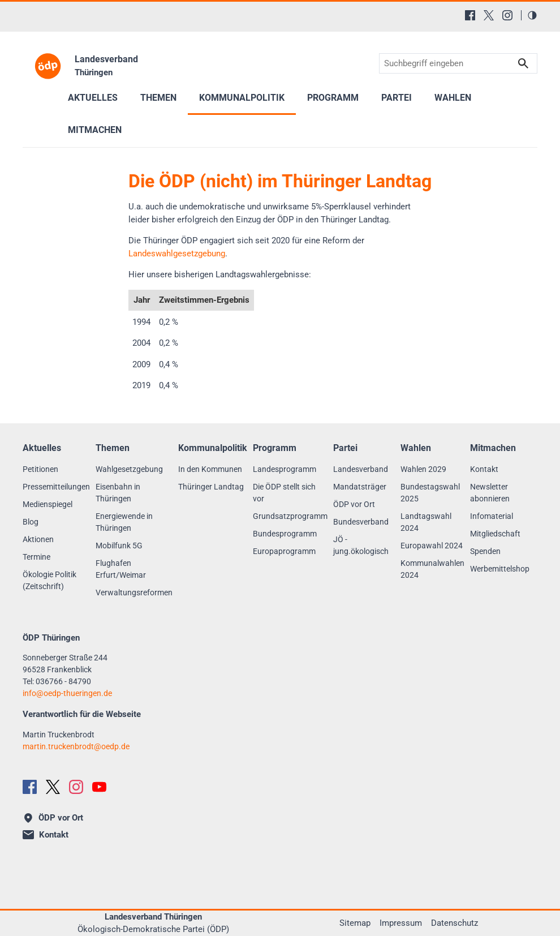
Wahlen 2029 (423, 469)
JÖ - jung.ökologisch (361, 545)
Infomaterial (492, 516)
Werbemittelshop (500, 569)
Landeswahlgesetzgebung (177, 254)
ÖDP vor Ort (354, 504)
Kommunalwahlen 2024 (432, 569)
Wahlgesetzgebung (129, 469)
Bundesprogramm (285, 534)
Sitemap (355, 923)
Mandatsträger (360, 487)
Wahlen (453, 98)
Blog (31, 522)
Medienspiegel (48, 504)
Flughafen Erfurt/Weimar (121, 569)
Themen (158, 98)
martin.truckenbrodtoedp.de (76, 746)
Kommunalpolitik (242, 98)
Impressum (401, 923)
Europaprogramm (284, 551)
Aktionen (38, 539)
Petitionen (40, 469)
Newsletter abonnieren (490, 493)
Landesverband (361, 469)
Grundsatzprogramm (290, 516)
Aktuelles (93, 98)
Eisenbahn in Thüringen (118, 493)
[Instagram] (507, 15)
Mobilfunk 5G (119, 546)
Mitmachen (95, 130)
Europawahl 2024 (432, 546)
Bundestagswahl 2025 (430, 493)
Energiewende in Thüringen (124, 522)
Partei (397, 98)
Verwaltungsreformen (134, 592)
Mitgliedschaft (495, 534)
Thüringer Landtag (211, 487)
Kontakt (484, 469)
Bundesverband (361, 522)
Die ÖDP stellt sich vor (284, 493)
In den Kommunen (210, 469)
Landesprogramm (285, 469)
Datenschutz (455, 923)
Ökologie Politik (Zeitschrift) (49, 580)
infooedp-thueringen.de (67, 693)
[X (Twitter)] (489, 15)
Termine (36, 557)
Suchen (523, 64)
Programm (333, 98)
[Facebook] (470, 15)
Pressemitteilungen (56, 487)
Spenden (485, 551)
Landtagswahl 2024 (426, 522)
